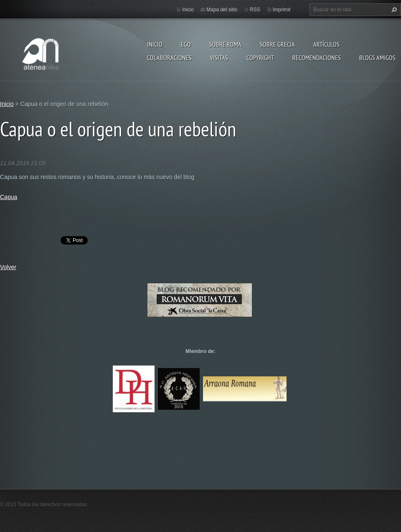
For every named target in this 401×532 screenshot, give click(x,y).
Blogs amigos (377, 58)
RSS (255, 10)
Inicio (155, 44)
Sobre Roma (225, 44)
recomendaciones (317, 58)
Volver (8, 267)
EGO (186, 44)
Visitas (219, 58)
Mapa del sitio (222, 10)
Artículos (326, 44)
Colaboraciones (169, 58)
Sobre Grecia (277, 44)
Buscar (393, 10)
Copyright (260, 58)
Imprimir (282, 10)
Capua (9, 197)
